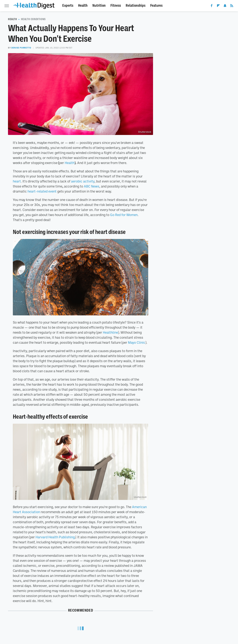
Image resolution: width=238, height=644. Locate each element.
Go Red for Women (124, 215)
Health (83, 5)
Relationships (136, 5)
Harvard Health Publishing (55, 537)
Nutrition (99, 5)
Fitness (116, 5)
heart (17, 181)
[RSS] (232, 6)
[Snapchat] (225, 6)
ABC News (92, 186)
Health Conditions (33, 19)
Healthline (110, 332)
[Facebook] (212, 6)
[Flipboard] (218, 6)
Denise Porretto (21, 48)
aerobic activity (83, 181)
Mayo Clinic (137, 342)
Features (156, 5)
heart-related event (42, 191)
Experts (68, 5)
